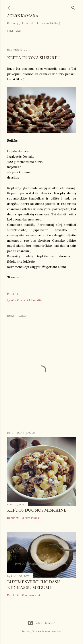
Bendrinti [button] (13, 294)
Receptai (22, 300)
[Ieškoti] (73, 7)
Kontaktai (53, 31)
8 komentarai (31, 595)
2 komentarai (31, 518)
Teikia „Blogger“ (41, 623)
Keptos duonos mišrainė (37, 510)
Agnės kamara (23, 16)
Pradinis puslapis (24, 31)
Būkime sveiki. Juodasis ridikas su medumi (34, 585)
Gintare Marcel (41, 631)
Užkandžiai (36, 300)
